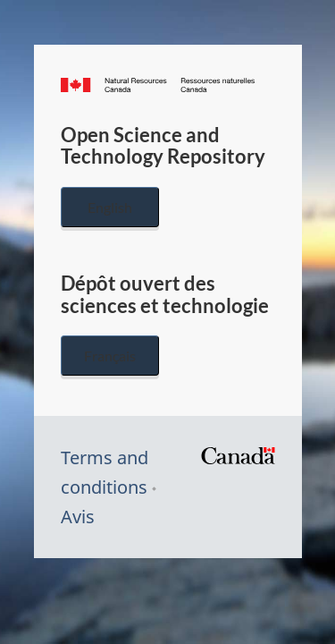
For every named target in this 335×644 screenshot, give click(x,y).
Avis (78, 517)
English (110, 207)
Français (110, 356)
